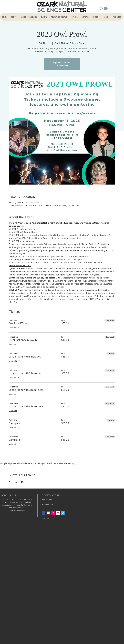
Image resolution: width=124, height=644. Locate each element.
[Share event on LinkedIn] (22, 482)
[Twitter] (63, 513)
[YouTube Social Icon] (48, 513)
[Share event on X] (16, 482)
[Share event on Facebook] (10, 482)
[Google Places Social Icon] (58, 513)
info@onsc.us (47, 504)
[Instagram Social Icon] (53, 513)
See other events (62, 65)
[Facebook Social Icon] (44, 513)
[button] (103, 8)
